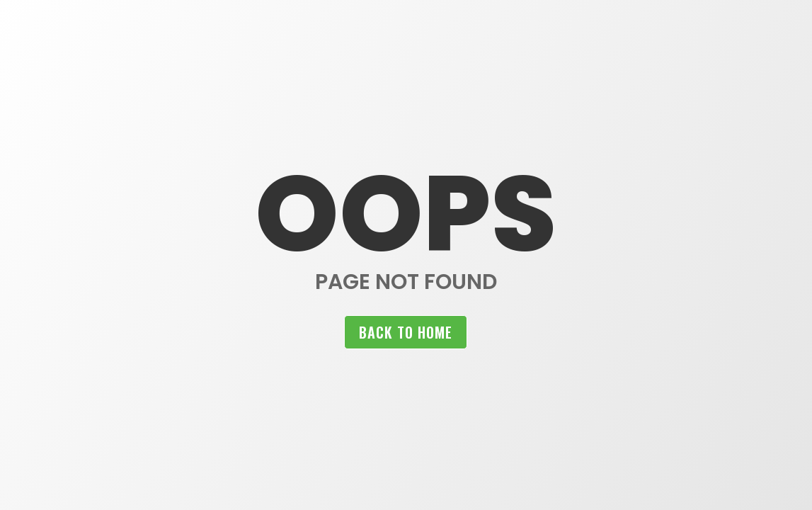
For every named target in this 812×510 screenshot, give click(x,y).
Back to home (406, 332)
